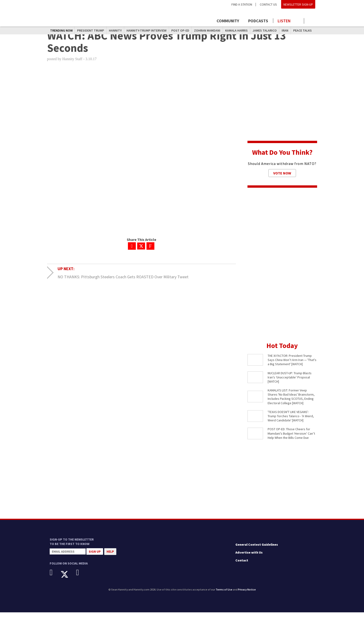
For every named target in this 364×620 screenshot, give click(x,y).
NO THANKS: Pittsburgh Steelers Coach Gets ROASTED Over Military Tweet (123, 284)
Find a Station (242, 4)
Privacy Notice (247, 597)
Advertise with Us (249, 560)
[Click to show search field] (311, 21)
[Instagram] (81, 580)
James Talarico (265, 30)
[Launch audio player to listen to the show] (289, 21)
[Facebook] (55, 580)
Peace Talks (302, 30)
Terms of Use (224, 597)
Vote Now (282, 181)
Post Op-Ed (180, 30)
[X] (68, 582)
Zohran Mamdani (207, 30)
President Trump (91, 30)
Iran (285, 30)
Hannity (115, 30)
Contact (242, 568)
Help (110, 559)
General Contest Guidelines (257, 552)
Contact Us (268, 4)
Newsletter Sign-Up (298, 4)
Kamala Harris (236, 30)
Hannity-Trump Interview (146, 30)
